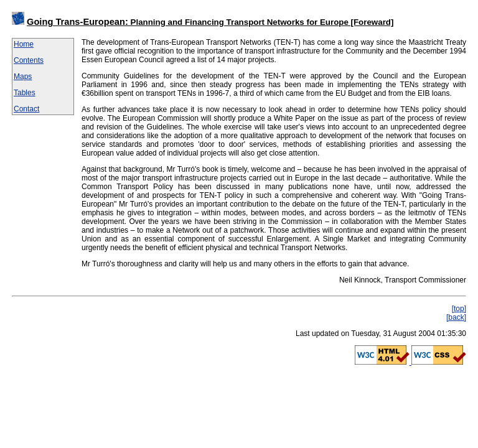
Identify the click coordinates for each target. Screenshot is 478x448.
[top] (459, 309)
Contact (26, 109)
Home (24, 44)
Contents (29, 60)
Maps (23, 77)
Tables (25, 93)
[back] (456, 317)
